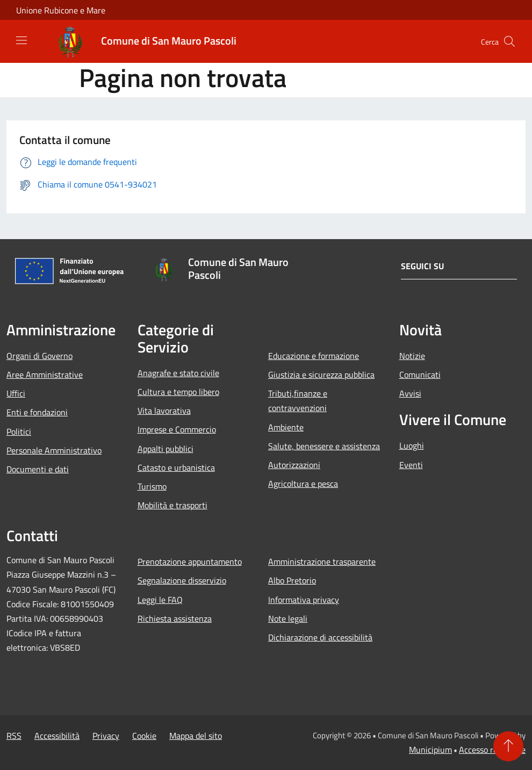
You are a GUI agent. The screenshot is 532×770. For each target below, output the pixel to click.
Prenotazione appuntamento (190, 562)
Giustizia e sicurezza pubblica (321, 375)
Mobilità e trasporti (172, 505)
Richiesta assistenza (175, 618)
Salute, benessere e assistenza (324, 446)
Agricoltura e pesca (303, 484)
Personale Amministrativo (54, 450)
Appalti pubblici (166, 449)
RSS (14, 736)
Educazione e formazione (314, 356)
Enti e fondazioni (37, 412)
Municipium (430, 750)
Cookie (144, 736)
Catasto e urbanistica (176, 467)
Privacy (106, 736)
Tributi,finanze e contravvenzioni (298, 401)
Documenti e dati (38, 469)
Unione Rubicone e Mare (61, 10)
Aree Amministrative (45, 375)
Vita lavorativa (164, 411)
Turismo (152, 486)
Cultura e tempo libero (178, 392)
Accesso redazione (492, 750)
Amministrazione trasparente (322, 562)
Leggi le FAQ (160, 600)
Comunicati (420, 375)
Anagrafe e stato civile (178, 373)
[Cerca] (509, 41)
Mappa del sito (196, 736)
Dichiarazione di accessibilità (320, 637)
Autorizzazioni (294, 465)
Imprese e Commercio (177, 429)
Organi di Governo (39, 356)
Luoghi (412, 445)
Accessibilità (57, 736)
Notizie (412, 356)
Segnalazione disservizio (182, 580)
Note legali (288, 618)
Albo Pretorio (292, 580)
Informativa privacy (304, 600)
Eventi (411, 465)
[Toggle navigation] (21, 40)
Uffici (16, 393)
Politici (19, 431)
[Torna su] (508, 746)
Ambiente (286, 427)
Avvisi (410, 393)
